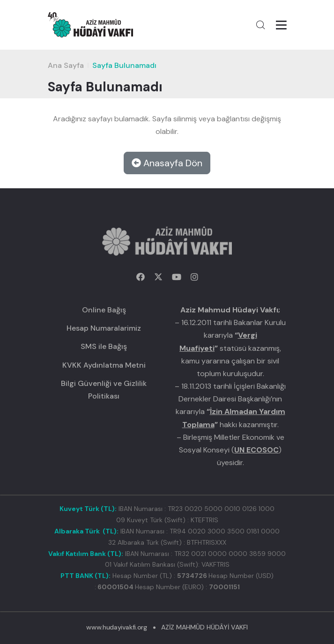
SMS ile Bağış (104, 346)
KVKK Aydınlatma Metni (104, 365)
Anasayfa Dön (167, 163)
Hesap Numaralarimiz (104, 328)
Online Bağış (104, 310)
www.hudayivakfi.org (116, 627)
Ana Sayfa (66, 65)
